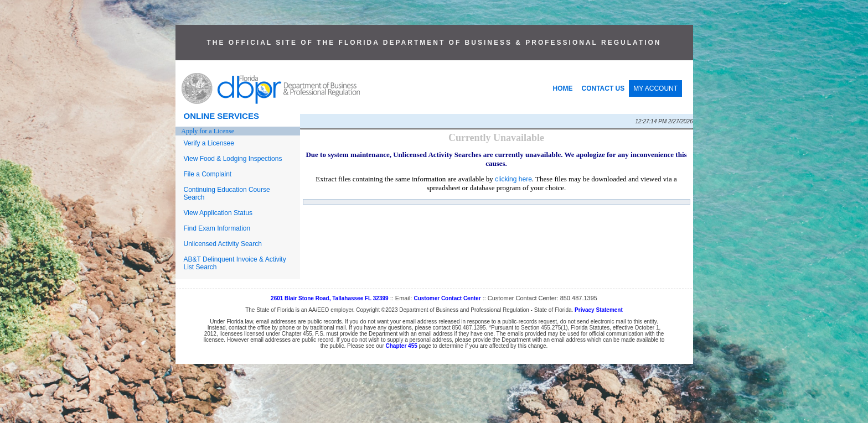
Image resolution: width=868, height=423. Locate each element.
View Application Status (218, 213)
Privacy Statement (599, 310)
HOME (563, 88)
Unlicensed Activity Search (223, 244)
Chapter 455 (402, 346)
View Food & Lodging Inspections (233, 159)
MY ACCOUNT (655, 88)
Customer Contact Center (447, 298)
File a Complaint (208, 174)
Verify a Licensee (209, 143)
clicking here (513, 179)
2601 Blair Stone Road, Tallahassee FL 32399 (330, 298)
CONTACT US (603, 88)
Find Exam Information (217, 228)
